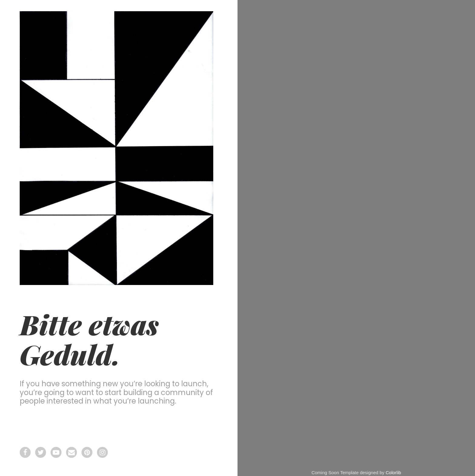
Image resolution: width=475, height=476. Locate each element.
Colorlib (393, 473)
